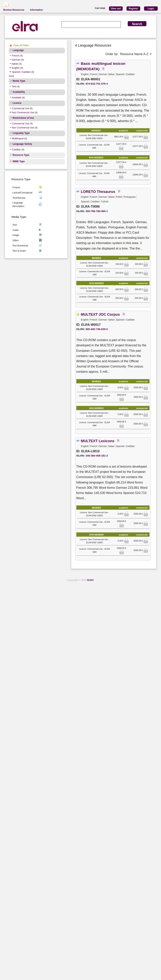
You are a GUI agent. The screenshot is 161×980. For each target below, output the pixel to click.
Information (36, 10)
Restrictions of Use (23, 118)
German (16, 60)
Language (18, 50)
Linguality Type (21, 133)
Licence (17, 103)
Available (17, 98)
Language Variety (22, 144)
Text (14, 87)
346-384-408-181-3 (97, 456)
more (11, 76)
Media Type (19, 81)
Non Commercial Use (23, 113)
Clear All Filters (21, 45)
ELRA (90, 580)
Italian (15, 64)
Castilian (16, 150)
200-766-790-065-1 (97, 211)
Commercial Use (21, 108)
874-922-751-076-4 (97, 84)
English (16, 68)
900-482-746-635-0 (97, 329)
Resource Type (21, 155)
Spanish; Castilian (21, 72)
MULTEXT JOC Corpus (100, 314)
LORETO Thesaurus (98, 192)
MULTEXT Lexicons (98, 441)
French (15, 56)
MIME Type (19, 161)
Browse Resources (14, 10)
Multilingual (18, 139)
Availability (19, 92)
